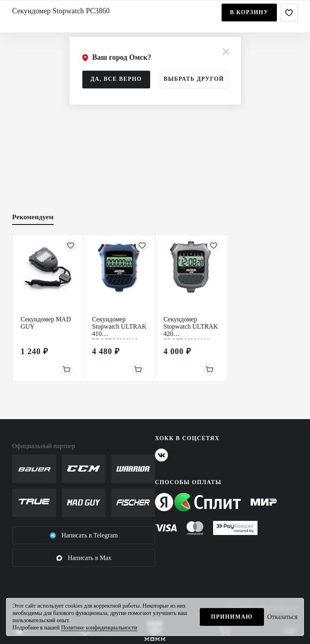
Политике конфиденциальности (99, 628)
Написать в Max (84, 558)
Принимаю (232, 617)
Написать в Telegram (84, 535)
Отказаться (282, 617)
